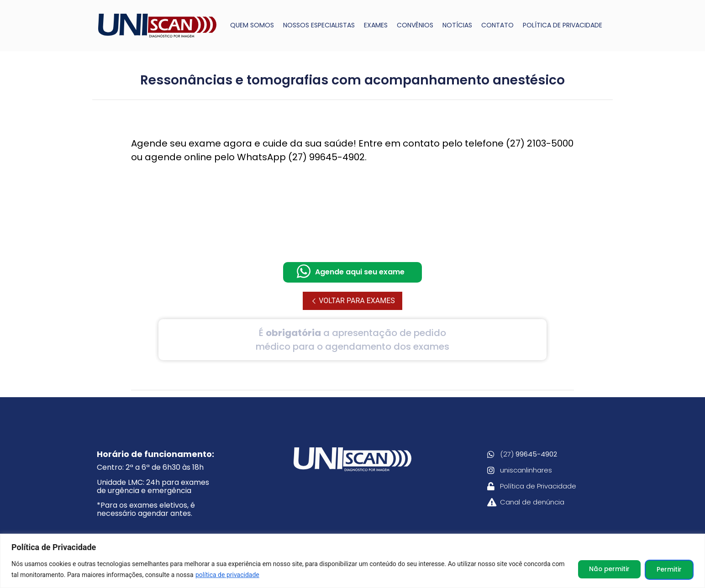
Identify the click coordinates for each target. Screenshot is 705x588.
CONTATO (497, 25)
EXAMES (376, 25)
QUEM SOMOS (252, 25)
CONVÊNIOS (415, 25)
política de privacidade (242, 575)
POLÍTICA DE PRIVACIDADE (563, 25)
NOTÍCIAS (457, 25)
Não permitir (604, 569)
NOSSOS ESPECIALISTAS (319, 25)
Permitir (668, 569)
